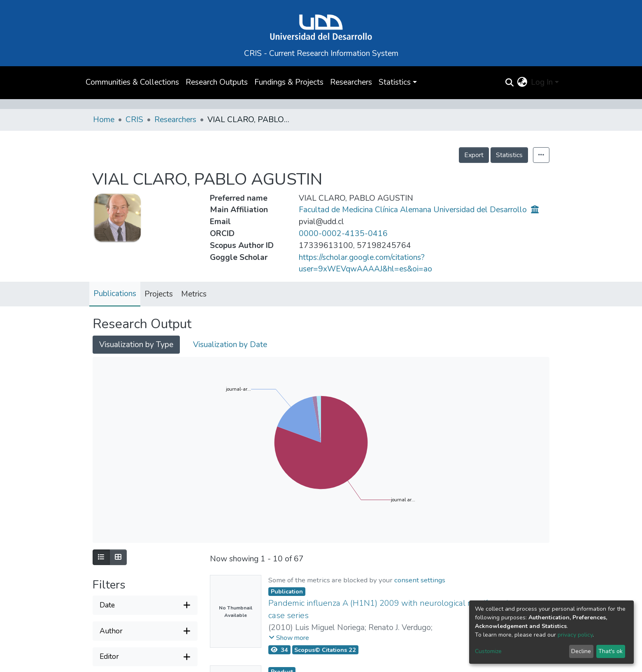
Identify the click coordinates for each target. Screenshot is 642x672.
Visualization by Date (230, 345)
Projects (159, 294)
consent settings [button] (420, 580)
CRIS (134, 120)
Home (104, 120)
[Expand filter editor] (145, 657)
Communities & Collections (132, 82)
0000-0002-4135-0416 (343, 234)
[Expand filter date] (145, 605)
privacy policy (575, 635)
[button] (522, 82)
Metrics (194, 294)
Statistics (509, 155)
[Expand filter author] (145, 631)
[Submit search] (509, 83)
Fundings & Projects (289, 82)
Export (474, 155)
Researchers (351, 82)
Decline (581, 651)
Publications (115, 294)
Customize (488, 651)
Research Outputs (217, 82)
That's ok (611, 651)
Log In (542, 82)
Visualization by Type (136, 345)
